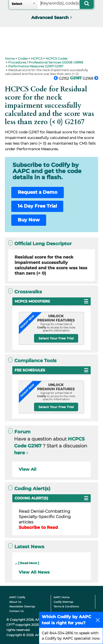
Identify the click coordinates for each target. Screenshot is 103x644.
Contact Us (16, 611)
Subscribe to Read (38, 527)
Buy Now (29, 220)
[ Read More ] (29, 563)
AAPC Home (61, 597)
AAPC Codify (17, 597)
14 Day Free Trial (37, 206)
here (19, 453)
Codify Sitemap (63, 602)
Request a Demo (38, 192)
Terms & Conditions (66, 607)
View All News (34, 572)
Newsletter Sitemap (22, 607)
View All (28, 469)
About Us (15, 602)
